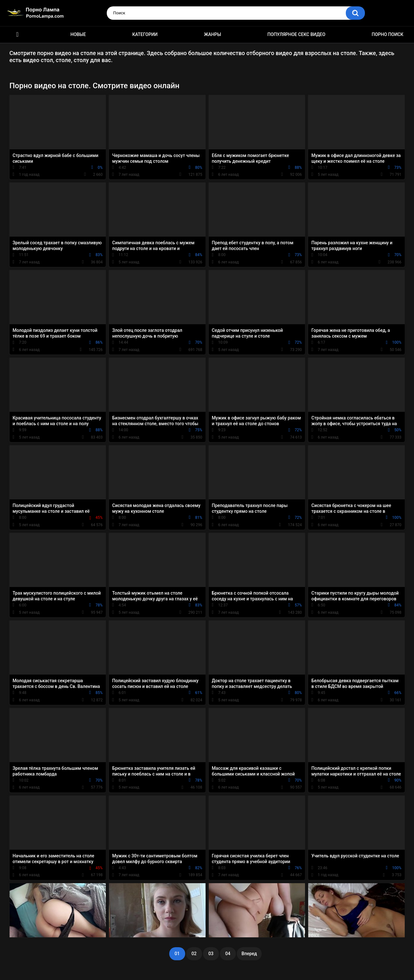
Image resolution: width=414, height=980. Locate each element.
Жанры (213, 34)
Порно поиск (387, 34)
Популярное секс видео (296, 34)
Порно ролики (18, 35)
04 (228, 954)
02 (194, 954)
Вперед (249, 954)
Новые (78, 34)
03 (211, 954)
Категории (145, 34)
